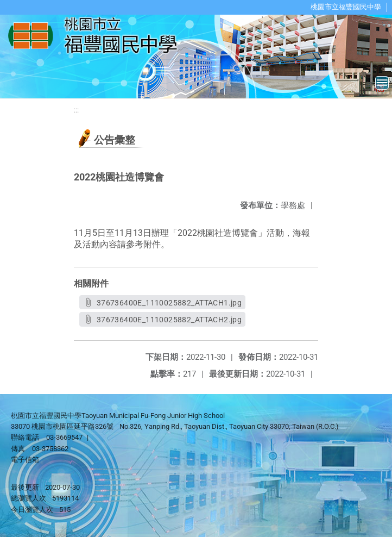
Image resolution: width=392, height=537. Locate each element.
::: (76, 110)
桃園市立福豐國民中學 (346, 7)
